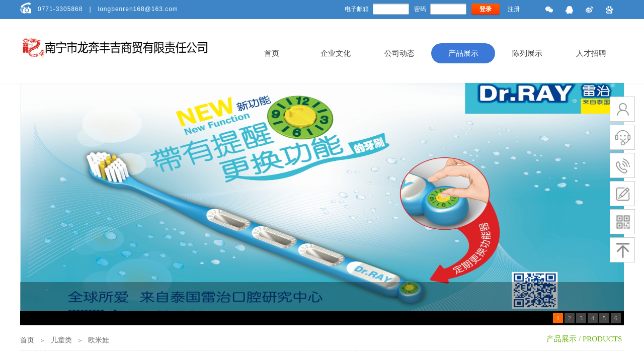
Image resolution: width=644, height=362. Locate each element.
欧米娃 (99, 340)
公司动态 (399, 53)
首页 (272, 53)
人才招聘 (591, 53)
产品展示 (463, 53)
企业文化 (336, 53)
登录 (486, 9)
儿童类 (61, 340)
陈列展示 (527, 53)
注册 (514, 9)
